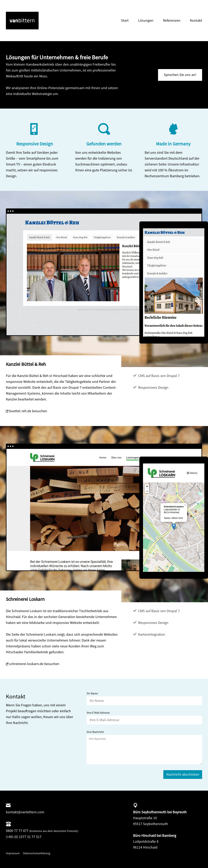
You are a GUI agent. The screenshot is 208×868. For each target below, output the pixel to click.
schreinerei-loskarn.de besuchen (34, 664)
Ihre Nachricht (95, 732)
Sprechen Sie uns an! (180, 75)
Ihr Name (92, 693)
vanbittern (14, 14)
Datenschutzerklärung (37, 853)
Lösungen (146, 20)
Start (125, 20)
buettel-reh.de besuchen (28, 411)
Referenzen (172, 20)
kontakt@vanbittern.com (25, 812)
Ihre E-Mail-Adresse (98, 713)
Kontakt (196, 20)
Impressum (13, 853)
